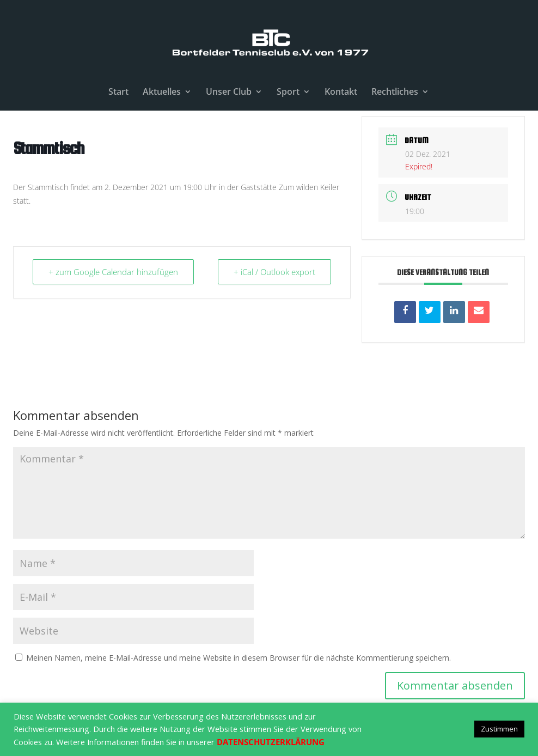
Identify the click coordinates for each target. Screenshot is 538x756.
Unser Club (229, 93)
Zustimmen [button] (499, 729)
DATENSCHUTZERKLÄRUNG (271, 742)
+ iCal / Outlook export (274, 272)
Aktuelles (162, 93)
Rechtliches (395, 93)
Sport (288, 93)
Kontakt (341, 93)
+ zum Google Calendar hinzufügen (113, 272)
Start (118, 93)
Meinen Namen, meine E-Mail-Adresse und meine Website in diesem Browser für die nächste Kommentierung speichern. (239, 658)
